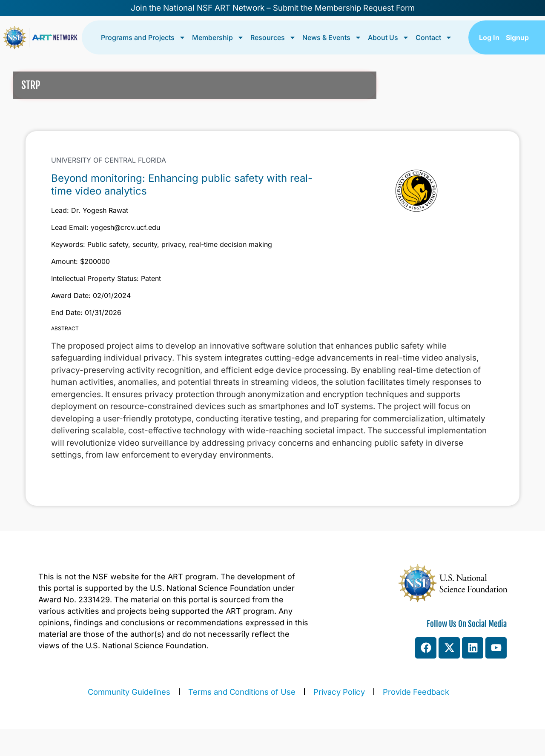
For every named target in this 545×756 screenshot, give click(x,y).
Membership (218, 37)
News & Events (332, 37)
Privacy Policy (339, 692)
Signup (517, 37)
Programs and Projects (143, 37)
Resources (273, 37)
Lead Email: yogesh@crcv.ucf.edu (106, 227)
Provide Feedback (416, 692)
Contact (434, 37)
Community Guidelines (129, 692)
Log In (489, 37)
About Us (389, 37)
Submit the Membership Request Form (344, 8)
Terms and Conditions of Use (242, 692)
